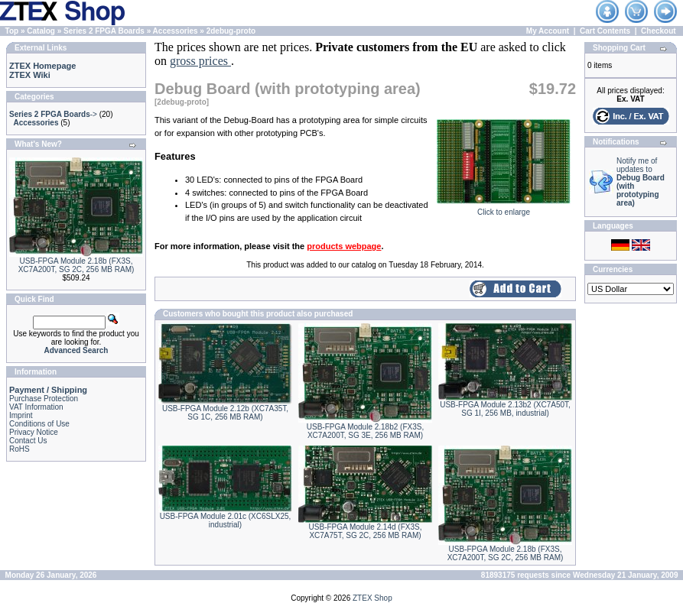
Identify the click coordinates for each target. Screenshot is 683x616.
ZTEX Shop (372, 598)
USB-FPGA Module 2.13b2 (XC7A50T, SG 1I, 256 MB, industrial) (505, 409)
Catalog (41, 31)
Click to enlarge (504, 209)
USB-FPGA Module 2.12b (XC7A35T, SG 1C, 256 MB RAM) (225, 413)
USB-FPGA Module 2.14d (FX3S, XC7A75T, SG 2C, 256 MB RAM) (366, 531)
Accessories (176, 31)
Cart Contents (605, 31)
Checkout (659, 31)
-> (53, 114)
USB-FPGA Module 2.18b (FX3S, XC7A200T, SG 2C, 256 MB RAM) (76, 265)
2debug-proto (231, 31)
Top (12, 31)
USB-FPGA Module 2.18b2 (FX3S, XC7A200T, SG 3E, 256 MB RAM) (365, 431)
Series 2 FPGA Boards (104, 31)
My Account (548, 31)
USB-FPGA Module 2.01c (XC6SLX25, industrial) (226, 520)
